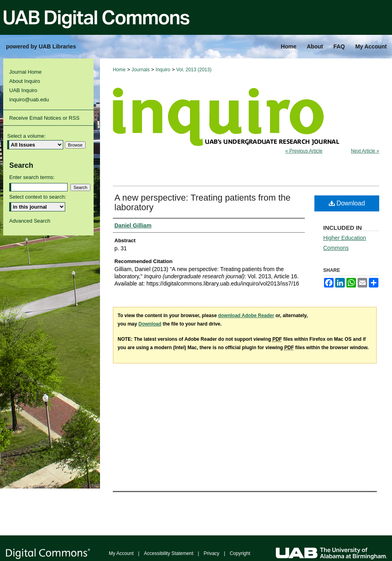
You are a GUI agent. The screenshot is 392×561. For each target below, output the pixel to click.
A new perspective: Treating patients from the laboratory (202, 202)
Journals (141, 70)
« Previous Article (304, 151)
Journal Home (25, 72)
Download (347, 203)
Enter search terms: (32, 177)
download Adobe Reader (246, 316)
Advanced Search (30, 221)
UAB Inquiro (23, 90)
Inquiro (163, 70)
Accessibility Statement (169, 553)
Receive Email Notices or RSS (44, 118)
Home (119, 70)
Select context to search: (38, 197)
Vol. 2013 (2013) (194, 70)
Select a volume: (26, 136)
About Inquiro (25, 81)
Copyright (240, 553)
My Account (121, 553)
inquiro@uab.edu (29, 100)
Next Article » (365, 151)
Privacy (211, 553)
